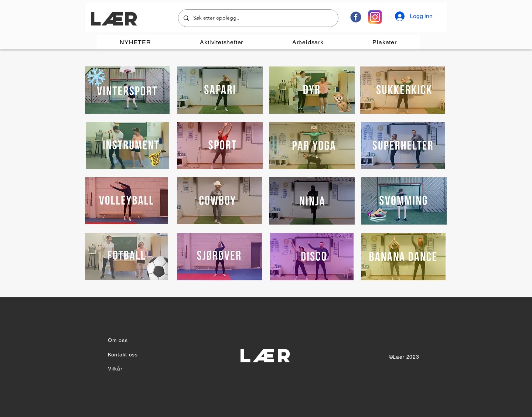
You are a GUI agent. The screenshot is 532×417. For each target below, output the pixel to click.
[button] (221, 42)
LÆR (114, 19)
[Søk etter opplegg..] (258, 18)
